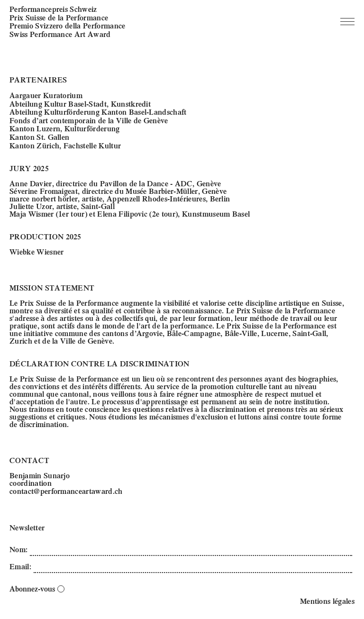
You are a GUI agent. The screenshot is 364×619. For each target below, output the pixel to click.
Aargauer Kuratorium (46, 95)
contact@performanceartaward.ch (66, 491)
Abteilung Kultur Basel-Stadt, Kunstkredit (80, 104)
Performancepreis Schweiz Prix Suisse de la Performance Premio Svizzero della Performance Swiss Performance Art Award (68, 21)
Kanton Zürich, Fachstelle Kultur (65, 145)
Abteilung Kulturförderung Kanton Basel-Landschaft (98, 112)
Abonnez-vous (37, 588)
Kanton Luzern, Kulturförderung (65, 128)
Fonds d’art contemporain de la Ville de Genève (89, 120)
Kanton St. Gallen (39, 137)
